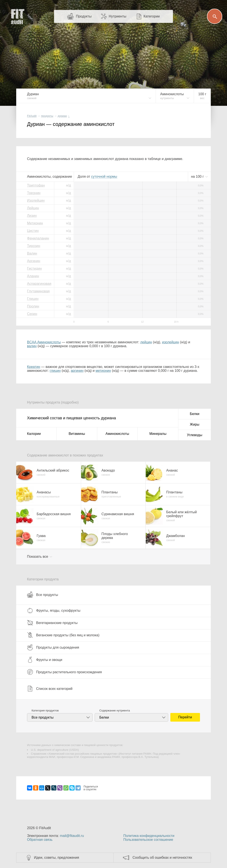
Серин (32, 314)
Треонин (34, 193)
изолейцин (171, 342)
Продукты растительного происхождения (64, 672)
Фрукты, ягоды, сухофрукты (54, 610)
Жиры (195, 424)
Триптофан (36, 185)
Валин (32, 253)
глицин (55, 371)
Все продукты (42, 595)
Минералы (158, 434)
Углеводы (195, 435)
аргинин (77, 371)
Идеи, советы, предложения (57, 858)
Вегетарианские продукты (52, 623)
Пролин (33, 306)
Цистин (33, 231)
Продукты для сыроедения (53, 647)
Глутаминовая (38, 291)
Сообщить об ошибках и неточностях (162, 858)
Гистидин (34, 268)
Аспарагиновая (39, 284)
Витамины (77, 434)
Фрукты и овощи (45, 660)
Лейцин (33, 208)
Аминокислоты (117, 434)
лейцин (146, 342)
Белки (195, 414)
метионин (103, 371)
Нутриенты (117, 16)
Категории (152, 16)
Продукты (84, 16)
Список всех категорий (50, 689)
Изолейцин (36, 200)
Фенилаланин (38, 238)
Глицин (33, 299)
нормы (104, 177)
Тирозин (34, 246)
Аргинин (34, 261)
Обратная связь (40, 840)
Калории (34, 434)
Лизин (32, 216)
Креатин (34, 367)
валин (32, 346)
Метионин (35, 223)
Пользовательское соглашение (148, 840)
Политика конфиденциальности (149, 836)
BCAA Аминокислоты (44, 342)
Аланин (33, 276)
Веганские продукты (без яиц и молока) (63, 635)
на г (198, 177)
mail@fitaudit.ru (72, 836)
